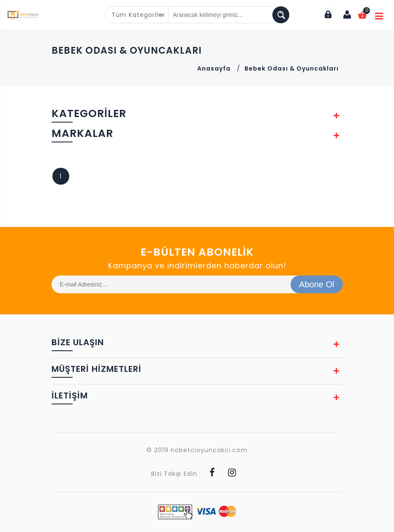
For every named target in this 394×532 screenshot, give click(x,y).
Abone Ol (317, 284)
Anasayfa (214, 68)
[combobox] (137, 15)
